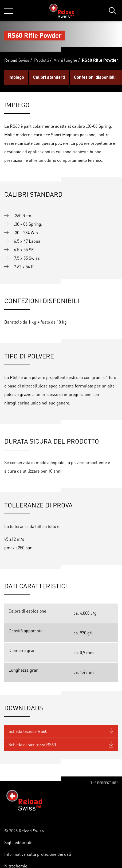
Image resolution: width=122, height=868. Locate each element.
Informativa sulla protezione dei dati (38, 854)
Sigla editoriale (18, 842)
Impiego (16, 77)
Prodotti (42, 60)
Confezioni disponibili (95, 77)
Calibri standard (49, 77)
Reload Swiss (17, 60)
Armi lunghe (65, 60)
